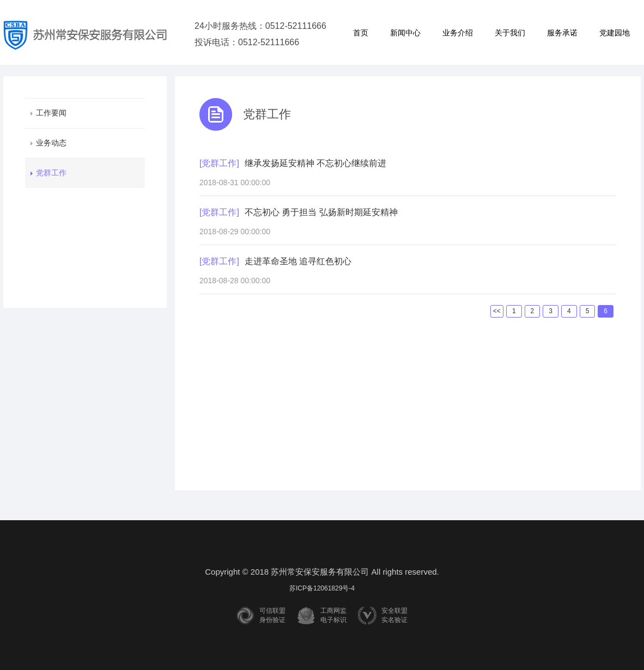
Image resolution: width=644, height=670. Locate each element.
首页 (361, 33)
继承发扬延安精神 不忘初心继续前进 (315, 163)
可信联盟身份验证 (272, 615)
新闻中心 (405, 33)
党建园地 (615, 33)
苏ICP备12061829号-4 (322, 588)
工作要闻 (51, 113)
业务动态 (51, 143)
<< (497, 311)
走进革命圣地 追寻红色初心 (298, 261)
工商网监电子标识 (333, 615)
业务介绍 (458, 33)
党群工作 (51, 173)
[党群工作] (219, 163)
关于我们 (510, 33)
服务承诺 (562, 33)
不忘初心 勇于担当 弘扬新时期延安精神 (321, 212)
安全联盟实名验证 (394, 615)
